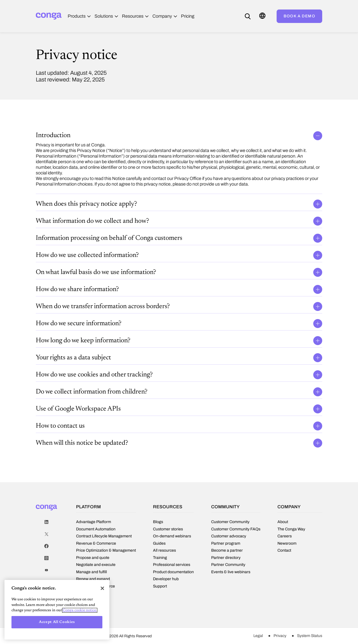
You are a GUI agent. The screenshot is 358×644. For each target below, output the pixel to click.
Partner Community (228, 565)
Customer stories (168, 529)
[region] (57, 610)
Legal (258, 636)
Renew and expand (93, 579)
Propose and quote (93, 558)
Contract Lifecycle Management (104, 536)
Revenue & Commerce (96, 543)
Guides (159, 543)
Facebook (46, 546)
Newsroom (287, 543)
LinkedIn (46, 522)
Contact (284, 550)
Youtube (46, 570)
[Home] (49, 16)
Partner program (226, 543)
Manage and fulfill (91, 572)
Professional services (172, 565)
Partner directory (226, 558)
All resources (164, 550)
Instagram (46, 558)
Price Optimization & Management (106, 550)
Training (160, 558)
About (283, 522)
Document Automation (96, 529)
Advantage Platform (94, 522)
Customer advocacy (229, 536)
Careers (285, 536)
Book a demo (299, 16)
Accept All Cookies (57, 622)
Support (160, 586)
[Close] (102, 588)
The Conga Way (291, 529)
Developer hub (166, 579)
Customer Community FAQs (236, 529)
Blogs (158, 522)
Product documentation (173, 572)
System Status (310, 636)
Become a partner (227, 550)
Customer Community (230, 522)
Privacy (280, 636)
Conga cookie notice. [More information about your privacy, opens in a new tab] (80, 610)
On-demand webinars (172, 536)
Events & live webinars (231, 572)
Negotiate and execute (96, 565)
